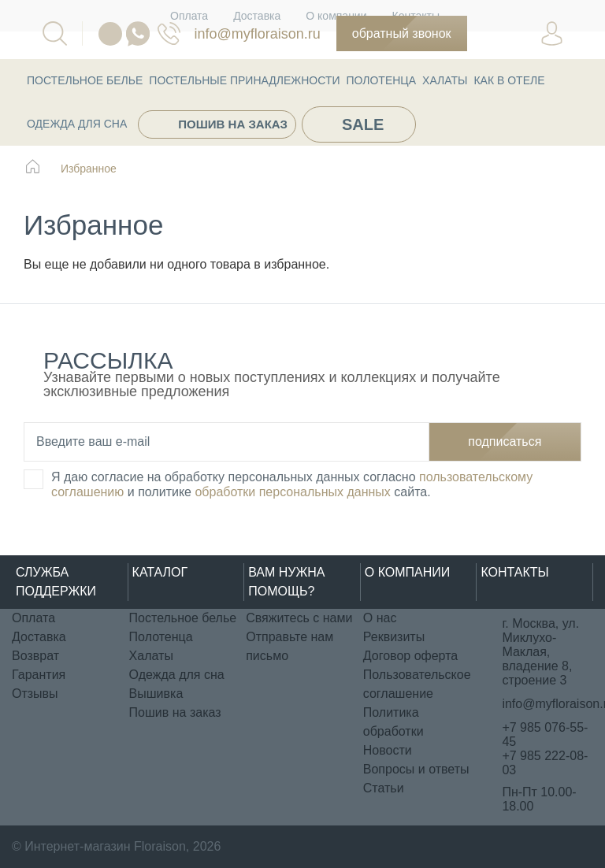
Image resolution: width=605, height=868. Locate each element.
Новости (388, 750)
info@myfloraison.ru (257, 34)
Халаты (445, 80)
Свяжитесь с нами (299, 618)
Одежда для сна (77, 124)
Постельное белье (85, 80)
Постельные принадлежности (244, 80)
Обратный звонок (402, 33)
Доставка (39, 637)
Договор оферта (410, 656)
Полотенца (382, 80)
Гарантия (39, 675)
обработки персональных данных (292, 492)
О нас (380, 618)
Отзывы (35, 694)
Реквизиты (394, 637)
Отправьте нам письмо (290, 646)
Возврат (35, 656)
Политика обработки (393, 722)
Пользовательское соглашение (417, 684)
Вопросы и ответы (416, 769)
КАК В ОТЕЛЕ (509, 80)
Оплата (33, 618)
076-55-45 (169, 33)
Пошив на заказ (233, 124)
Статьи (384, 788)
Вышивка (156, 694)
